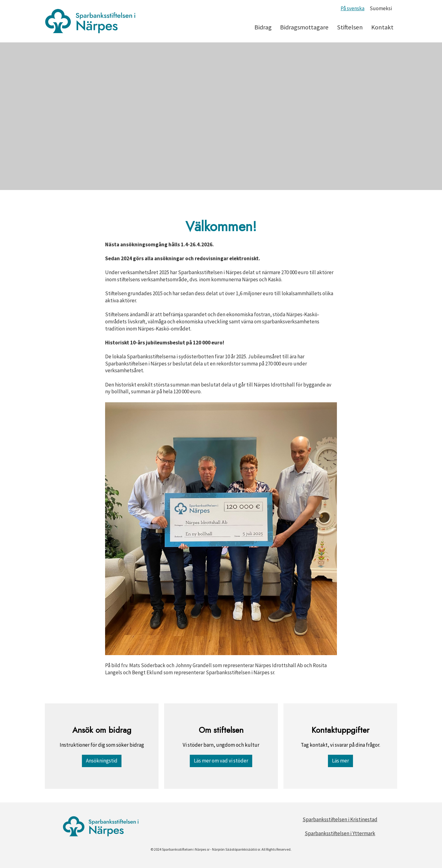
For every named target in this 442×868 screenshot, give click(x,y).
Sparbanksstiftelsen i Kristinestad (340, 819)
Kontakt (382, 27)
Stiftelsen (350, 27)
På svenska (353, 8)
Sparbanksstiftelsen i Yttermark (340, 833)
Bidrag (263, 27)
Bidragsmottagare (304, 27)
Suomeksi (381, 8)
